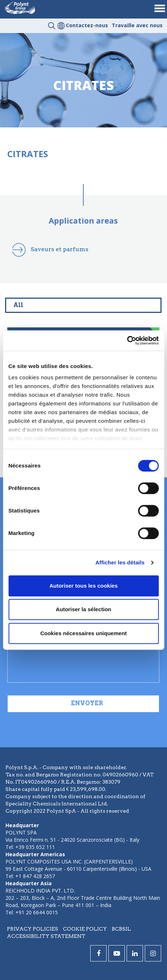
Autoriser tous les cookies (84, 586)
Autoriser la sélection (83, 609)
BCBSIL (121, 929)
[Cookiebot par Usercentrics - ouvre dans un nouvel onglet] (127, 340)
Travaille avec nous (137, 25)
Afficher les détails (120, 562)
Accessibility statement (46, 936)
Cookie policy (85, 929)
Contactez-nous (87, 25)
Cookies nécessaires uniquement (84, 633)
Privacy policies (33, 929)
